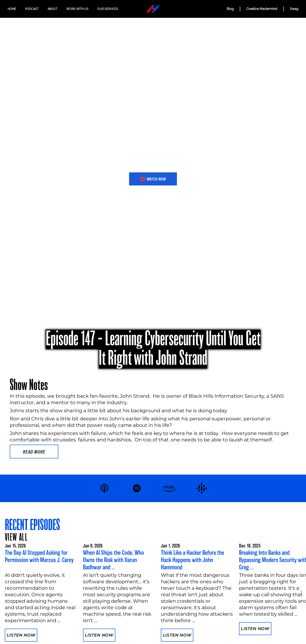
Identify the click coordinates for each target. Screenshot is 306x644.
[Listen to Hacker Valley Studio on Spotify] (137, 488)
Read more (34, 452)
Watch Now (153, 179)
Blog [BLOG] (230, 9)
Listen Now (21, 635)
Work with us (77, 9)
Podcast (32, 9)
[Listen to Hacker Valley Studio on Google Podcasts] (202, 488)
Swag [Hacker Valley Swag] (294, 9)
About (53, 9)
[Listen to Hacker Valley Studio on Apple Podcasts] (104, 488)
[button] (301, 592)
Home (12, 9)
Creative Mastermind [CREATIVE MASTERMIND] (262, 9)
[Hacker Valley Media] (153, 9)
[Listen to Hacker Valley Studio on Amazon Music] (169, 488)
